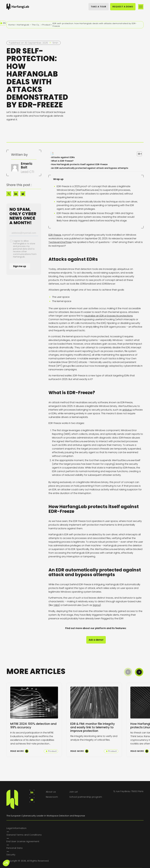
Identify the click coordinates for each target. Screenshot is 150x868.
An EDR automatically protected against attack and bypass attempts (90, 168)
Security (11, 855)
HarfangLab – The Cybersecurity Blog (29, 25)
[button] (139, 672)
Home (12, 25)
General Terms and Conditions (24, 835)
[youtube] (32, 800)
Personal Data (14, 848)
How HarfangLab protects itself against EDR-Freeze (80, 164)
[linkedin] (32, 792)
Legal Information (16, 828)
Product (47, 25)
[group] (34, 720)
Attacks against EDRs (63, 157)
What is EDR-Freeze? (63, 161)
